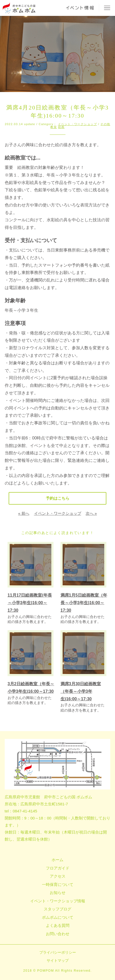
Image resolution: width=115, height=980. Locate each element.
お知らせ (58, 893)
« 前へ (24, 513)
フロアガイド (58, 868)
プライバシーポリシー (58, 952)
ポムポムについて (58, 917)
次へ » (91, 513)
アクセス (58, 876)
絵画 (61, 127)
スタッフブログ (57, 909)
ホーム (57, 860)
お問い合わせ (58, 934)
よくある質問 (58, 925)
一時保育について (58, 884)
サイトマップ (58, 960)
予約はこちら (58, 498)
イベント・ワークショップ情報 (58, 901)
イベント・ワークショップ (77, 124)
